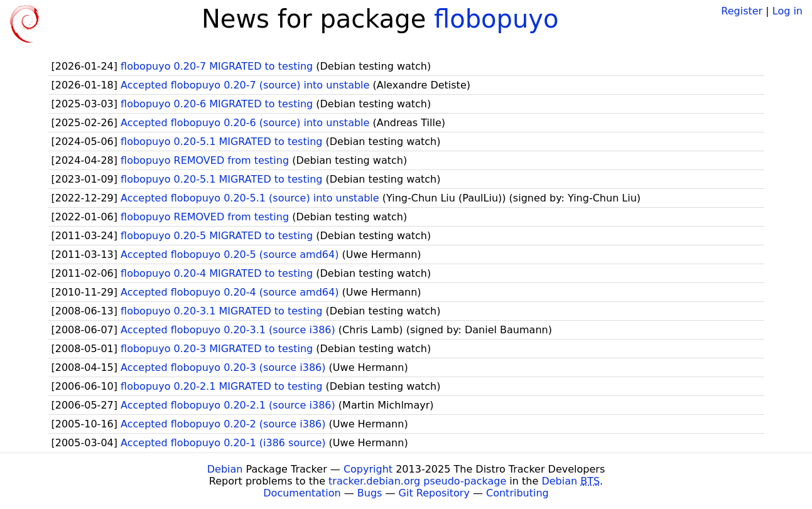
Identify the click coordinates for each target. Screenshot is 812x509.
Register (742, 11)
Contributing (517, 493)
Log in (788, 11)
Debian (225, 469)
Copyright (368, 469)
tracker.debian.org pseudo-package (417, 481)
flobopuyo (496, 19)
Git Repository (434, 493)
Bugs (370, 493)
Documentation (302, 493)
